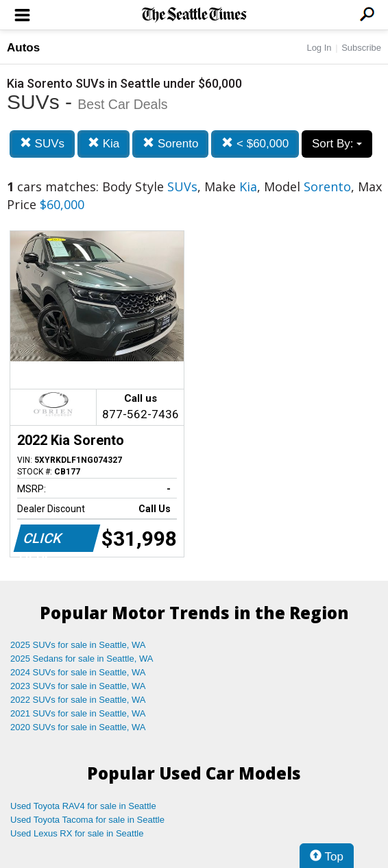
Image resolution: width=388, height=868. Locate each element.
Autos (23, 48)
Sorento (170, 144)
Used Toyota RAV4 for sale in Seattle (83, 806)
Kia (104, 144)
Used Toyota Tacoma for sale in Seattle (87, 820)
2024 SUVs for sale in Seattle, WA (78, 672)
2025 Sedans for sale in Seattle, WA (82, 659)
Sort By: (337, 144)
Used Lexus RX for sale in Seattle (77, 833)
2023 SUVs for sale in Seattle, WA (78, 686)
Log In (319, 48)
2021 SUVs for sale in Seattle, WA (78, 713)
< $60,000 (255, 144)
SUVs (42, 144)
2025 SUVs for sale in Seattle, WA (78, 645)
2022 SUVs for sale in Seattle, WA (78, 700)
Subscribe (361, 48)
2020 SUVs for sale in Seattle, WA (78, 727)
